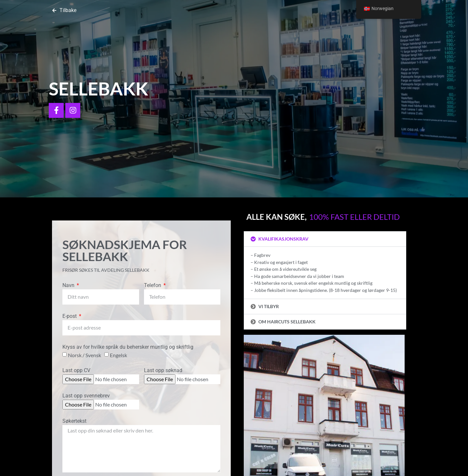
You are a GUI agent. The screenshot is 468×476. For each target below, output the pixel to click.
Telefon (153, 286)
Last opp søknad (163, 371)
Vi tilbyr (269, 306)
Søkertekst (74, 421)
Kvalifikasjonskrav (283, 239)
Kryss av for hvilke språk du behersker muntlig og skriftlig (128, 347)
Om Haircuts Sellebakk (287, 322)
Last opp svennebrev (86, 396)
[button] (325, 239)
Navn (69, 286)
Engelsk (118, 355)
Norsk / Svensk (84, 355)
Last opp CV (76, 371)
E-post (70, 316)
